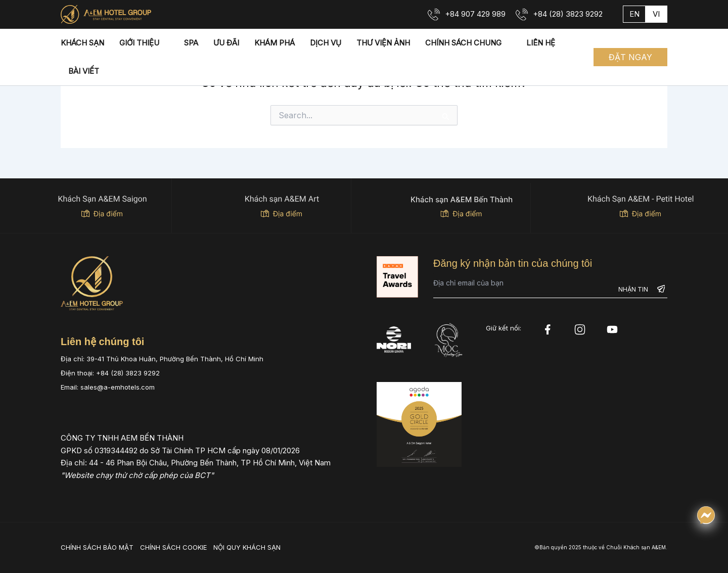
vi (656, 14)
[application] (164, 43)
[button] (630, 57)
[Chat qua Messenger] (706, 515)
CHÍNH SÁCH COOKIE (173, 547)
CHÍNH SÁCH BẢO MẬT (97, 547)
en (634, 14)
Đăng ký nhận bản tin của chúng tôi (513, 263)
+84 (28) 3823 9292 (568, 14)
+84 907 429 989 (475, 14)
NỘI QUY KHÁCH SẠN (247, 547)
